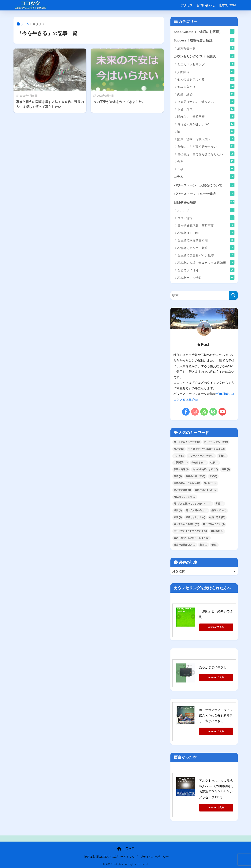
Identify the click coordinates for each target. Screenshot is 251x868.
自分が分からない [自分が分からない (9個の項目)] (214, 524)
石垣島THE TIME (206, 233)
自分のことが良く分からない (206, 146)
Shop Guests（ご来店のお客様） (204, 31)
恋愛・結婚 (206, 94)
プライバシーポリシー (154, 857)
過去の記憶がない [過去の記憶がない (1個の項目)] (185, 545)
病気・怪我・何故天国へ (206, 139)
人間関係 (206, 72)
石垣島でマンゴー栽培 (206, 248)
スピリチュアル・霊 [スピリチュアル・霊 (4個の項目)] (216, 442)
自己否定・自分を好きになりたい (206, 154)
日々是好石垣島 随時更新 (206, 225)
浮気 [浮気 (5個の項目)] (178, 510)
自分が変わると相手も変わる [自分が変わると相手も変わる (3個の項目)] (190, 531)
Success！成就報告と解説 (204, 40)
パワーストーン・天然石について (204, 185)
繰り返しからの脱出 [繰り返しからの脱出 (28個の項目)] (186, 524)
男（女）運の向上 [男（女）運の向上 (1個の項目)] (197, 510)
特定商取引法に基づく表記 (101, 857)
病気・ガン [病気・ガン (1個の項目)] (219, 510)
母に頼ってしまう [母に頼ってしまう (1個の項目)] (185, 497)
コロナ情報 (206, 218)
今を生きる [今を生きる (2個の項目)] (199, 463)
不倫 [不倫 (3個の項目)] (222, 456)
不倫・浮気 (206, 109)
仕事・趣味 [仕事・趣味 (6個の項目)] (181, 469)
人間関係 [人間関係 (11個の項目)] (181, 463)
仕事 (206, 169)
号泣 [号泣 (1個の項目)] (178, 476)
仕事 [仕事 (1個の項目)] (214, 463)
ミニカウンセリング (206, 64)
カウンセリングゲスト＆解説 (204, 56)
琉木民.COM (227, 5)
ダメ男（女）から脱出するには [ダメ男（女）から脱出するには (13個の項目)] (206, 449)
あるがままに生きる (213, 667)
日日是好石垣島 (204, 202)
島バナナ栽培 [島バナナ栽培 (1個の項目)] (182, 490)
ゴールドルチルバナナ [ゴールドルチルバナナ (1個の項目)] (187, 442)
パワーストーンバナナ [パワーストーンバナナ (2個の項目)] (201, 456)
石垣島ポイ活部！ (206, 270)
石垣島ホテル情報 (206, 277)
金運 (206, 161)
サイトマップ (129, 857)
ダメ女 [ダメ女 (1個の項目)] (179, 449)
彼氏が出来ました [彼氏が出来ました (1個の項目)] (206, 490)
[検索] (233, 295)
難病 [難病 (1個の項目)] (203, 545)
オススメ (206, 210)
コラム (204, 176)
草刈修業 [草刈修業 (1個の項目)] (217, 531)
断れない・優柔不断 (206, 116)
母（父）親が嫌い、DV (206, 124)
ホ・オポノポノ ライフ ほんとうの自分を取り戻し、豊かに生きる (217, 716)
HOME (125, 849)
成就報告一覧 (206, 48)
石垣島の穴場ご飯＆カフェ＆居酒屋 (206, 262)
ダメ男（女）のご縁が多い (206, 101)
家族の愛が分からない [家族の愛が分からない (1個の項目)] (187, 483)
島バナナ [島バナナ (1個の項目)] (210, 483)
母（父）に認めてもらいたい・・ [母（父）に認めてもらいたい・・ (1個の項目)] (193, 504)
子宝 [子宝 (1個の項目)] (213, 476)
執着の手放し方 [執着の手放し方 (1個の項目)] (196, 476)
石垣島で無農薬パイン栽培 (206, 255)
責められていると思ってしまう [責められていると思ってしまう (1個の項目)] (192, 538)
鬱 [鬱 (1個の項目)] (214, 545)
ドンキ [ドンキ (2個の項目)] (179, 456)
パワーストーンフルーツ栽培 (204, 194)
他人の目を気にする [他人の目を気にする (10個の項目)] (205, 469)
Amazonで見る (216, 627)
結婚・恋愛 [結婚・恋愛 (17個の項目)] (217, 517)
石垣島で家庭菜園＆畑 (206, 240)
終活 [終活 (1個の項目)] (178, 517)
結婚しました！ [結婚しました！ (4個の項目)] (196, 517)
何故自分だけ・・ (206, 86)
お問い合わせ (206, 5)
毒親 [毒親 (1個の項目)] (219, 504)
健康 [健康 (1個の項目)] (226, 469)
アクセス (187, 5)
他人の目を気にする (206, 79)
